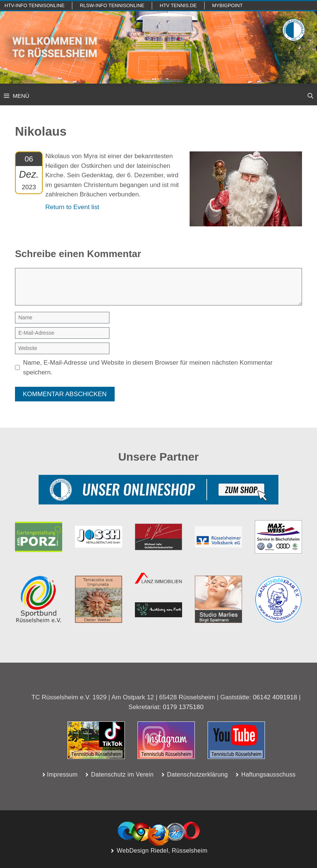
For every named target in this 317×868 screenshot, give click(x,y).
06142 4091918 (275, 697)
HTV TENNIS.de (178, 5)
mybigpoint (227, 5)
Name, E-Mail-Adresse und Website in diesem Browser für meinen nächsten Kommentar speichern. (148, 367)
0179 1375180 (183, 707)
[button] (310, 96)
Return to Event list (72, 207)
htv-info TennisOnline (34, 5)
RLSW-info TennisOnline (112, 5)
